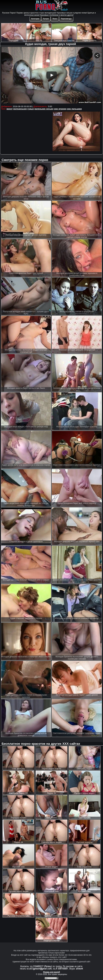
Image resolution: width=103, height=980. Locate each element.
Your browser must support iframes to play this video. (52, 76)
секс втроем (60, 109)
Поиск (55, 19)
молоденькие (20, 109)
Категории (35, 19)
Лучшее (46, 19)
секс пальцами (74, 109)
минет (10, 109)
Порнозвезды (66, 19)
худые (31, 109)
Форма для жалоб (52, 972)
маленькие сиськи (44, 109)
